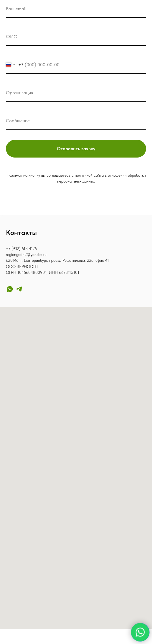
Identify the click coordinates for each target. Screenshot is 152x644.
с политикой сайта (88, 175)
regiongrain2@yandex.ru (26, 254)
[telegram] (19, 289)
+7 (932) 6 (15, 249)
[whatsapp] (10, 289)
